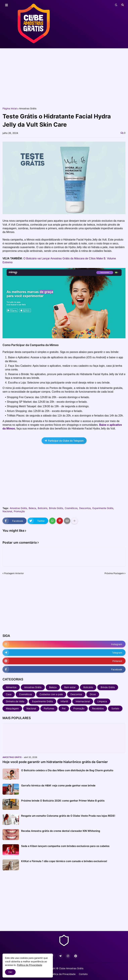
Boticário (43, 508)
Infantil (64, 701)
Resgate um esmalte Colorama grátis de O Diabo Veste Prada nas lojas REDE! (68, 816)
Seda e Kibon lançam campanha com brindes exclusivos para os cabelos (65, 846)
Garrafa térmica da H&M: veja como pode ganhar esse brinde (58, 785)
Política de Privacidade (63, 974)
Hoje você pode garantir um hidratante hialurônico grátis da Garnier (55, 762)
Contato (83, 974)
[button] (7, 5)
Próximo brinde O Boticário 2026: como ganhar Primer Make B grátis (63, 801)
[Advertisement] (64, 77)
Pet (64, 708)
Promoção (19, 511)
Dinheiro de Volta (15, 701)
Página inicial (10, 108)
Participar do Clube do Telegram (64, 441)
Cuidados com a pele (51, 694)
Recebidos (98, 708)
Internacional (83, 701)
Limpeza (102, 701)
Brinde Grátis (56, 508)
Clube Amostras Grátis (71, 968)
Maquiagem (12, 708)
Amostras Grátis (28, 108)
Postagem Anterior (14, 573)
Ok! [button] (10, 972)
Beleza (32, 508)
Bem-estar (70, 687)
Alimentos (11, 687)
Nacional (7, 511)
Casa (9, 694)
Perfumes (49, 708)
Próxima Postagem (114, 573)
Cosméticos (71, 508)
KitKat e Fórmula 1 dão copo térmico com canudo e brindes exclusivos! (64, 861)
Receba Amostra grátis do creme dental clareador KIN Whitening (61, 831)
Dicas (93, 694)
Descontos (85, 508)
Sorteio (115, 708)
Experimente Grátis (103, 508)
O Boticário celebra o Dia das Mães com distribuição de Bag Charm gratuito (67, 770)
